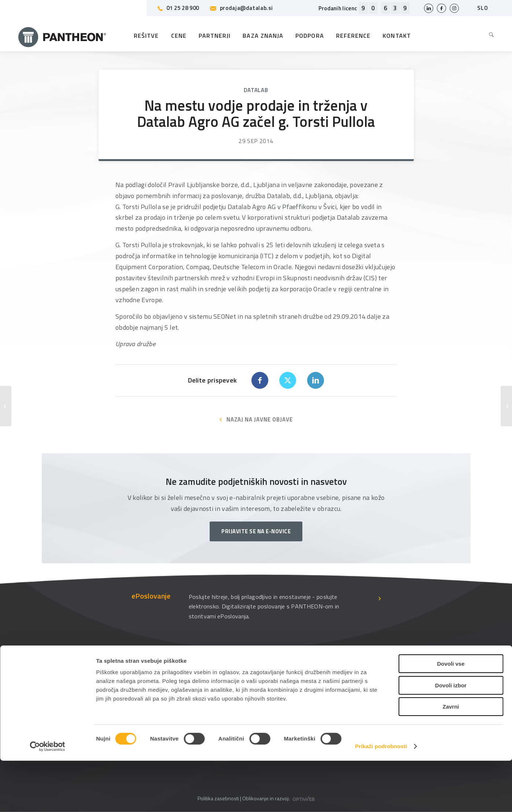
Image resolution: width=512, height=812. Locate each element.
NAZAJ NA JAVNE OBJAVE (260, 419)
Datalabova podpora (158, 684)
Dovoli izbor (451, 737)
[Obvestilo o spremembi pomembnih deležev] (6, 406)
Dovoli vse (451, 715)
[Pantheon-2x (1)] (62, 36)
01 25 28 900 (178, 8)
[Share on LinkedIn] (316, 380)
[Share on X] (288, 380)
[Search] (489, 36)
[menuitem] (489, 36)
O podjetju (237, 684)
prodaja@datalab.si (242, 8)
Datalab (256, 90)
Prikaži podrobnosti (381, 798)
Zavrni (451, 758)
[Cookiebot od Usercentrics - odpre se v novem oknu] (47, 798)
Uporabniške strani (339, 684)
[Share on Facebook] (260, 380)
